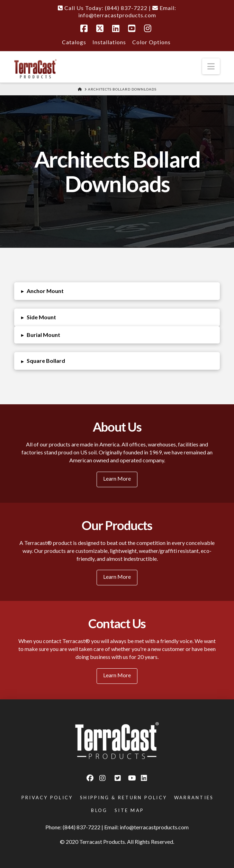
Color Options (151, 42)
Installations (109, 42)
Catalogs (74, 42)
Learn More (117, 478)
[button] (211, 66)
